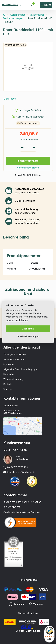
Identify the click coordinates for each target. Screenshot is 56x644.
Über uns (8, 389)
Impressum (9, 364)
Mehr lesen (10, 99)
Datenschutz (10, 374)
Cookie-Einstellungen (28, 337)
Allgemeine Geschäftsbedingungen (21, 369)
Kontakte (8, 384)
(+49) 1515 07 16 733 (17, 467)
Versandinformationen (28, 168)
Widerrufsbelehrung (13, 379)
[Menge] (28, 148)
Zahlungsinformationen (15, 354)
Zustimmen (28, 329)
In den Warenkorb (28, 161)
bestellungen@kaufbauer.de (21, 472)
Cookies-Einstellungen (28, 631)
